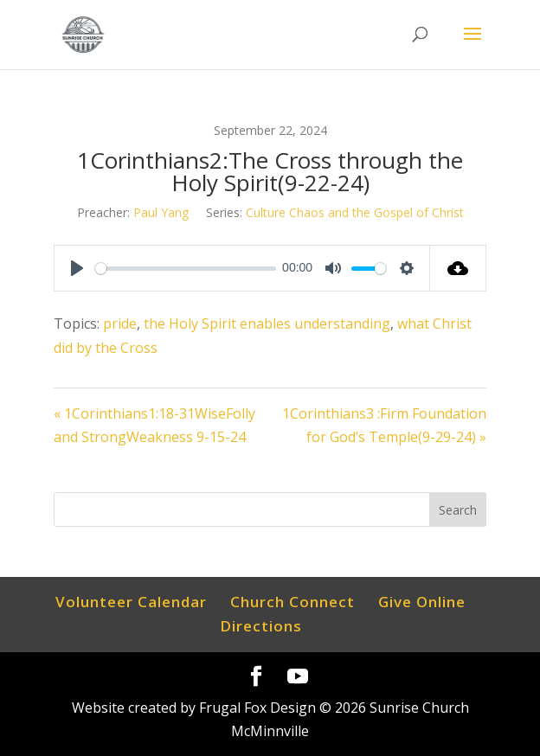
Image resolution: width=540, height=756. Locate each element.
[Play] (77, 268)
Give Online (422, 602)
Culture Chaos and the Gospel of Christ (355, 212)
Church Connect (292, 602)
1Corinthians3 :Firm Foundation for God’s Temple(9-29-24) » (384, 425)
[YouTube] (298, 677)
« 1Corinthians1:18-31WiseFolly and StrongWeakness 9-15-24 (154, 425)
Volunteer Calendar (131, 602)
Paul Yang (161, 212)
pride (120, 324)
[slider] (185, 269)
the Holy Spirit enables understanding (267, 324)
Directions (261, 626)
